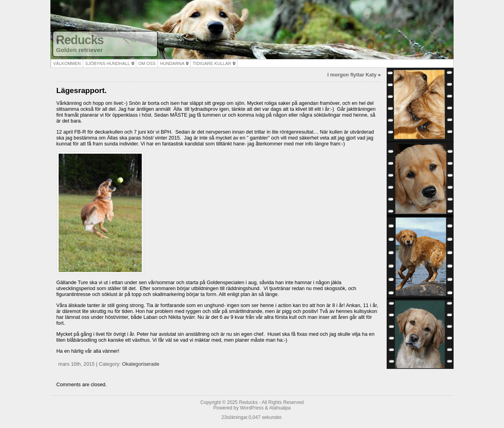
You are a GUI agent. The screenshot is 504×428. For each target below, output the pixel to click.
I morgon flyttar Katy (352, 75)
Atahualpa (280, 408)
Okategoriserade (141, 364)
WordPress (252, 408)
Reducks (80, 40)
